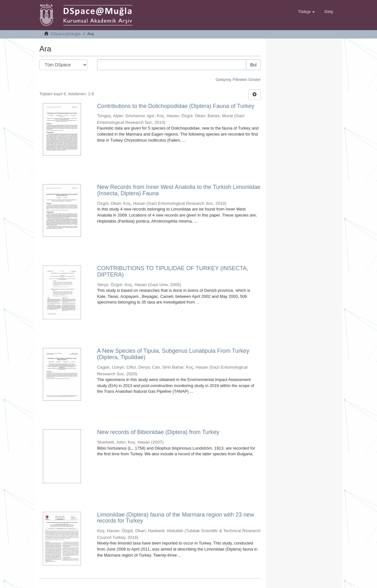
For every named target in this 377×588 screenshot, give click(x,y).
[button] (306, 12)
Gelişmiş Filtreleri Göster (238, 80)
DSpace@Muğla (66, 34)
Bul (253, 65)
